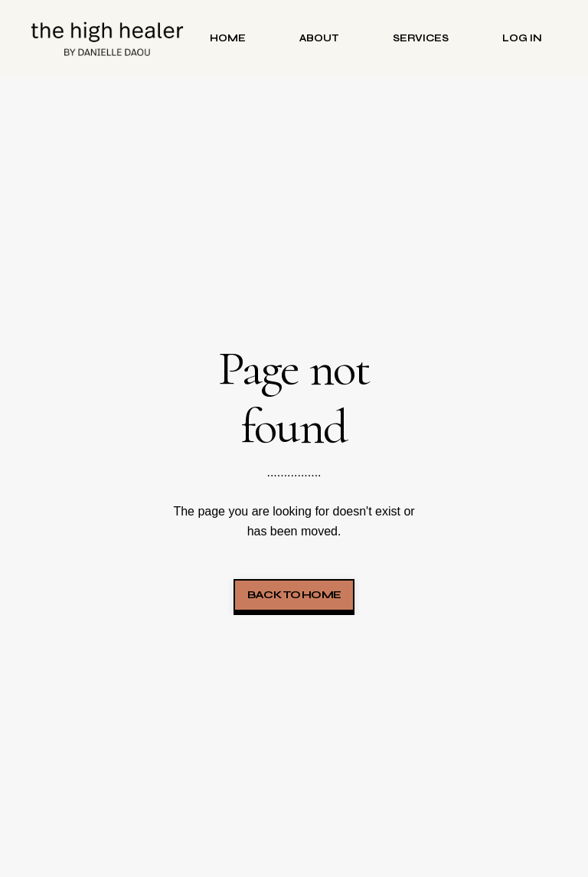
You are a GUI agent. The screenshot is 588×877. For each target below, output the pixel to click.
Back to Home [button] (294, 595)
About (319, 38)
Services (421, 38)
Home (228, 38)
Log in (522, 38)
